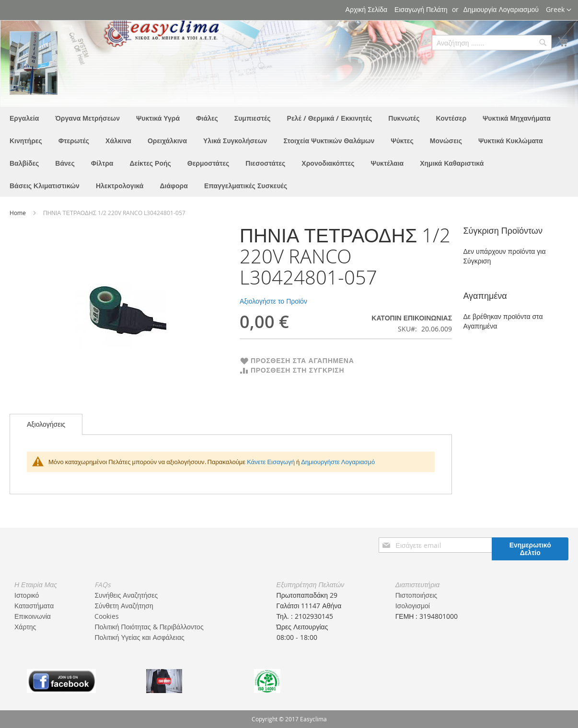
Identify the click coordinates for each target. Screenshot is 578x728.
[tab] (46, 424)
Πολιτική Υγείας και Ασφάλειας (139, 637)
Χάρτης (25, 627)
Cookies (107, 616)
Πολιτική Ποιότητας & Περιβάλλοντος (149, 627)
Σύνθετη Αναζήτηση (124, 606)
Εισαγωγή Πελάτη (421, 9)
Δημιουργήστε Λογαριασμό (338, 462)
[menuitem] (24, 118)
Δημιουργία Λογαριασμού (501, 9)
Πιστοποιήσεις (416, 595)
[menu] (289, 152)
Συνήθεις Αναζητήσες (126, 595)
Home (18, 213)
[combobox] (492, 43)
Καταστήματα (34, 606)
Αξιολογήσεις (46, 424)
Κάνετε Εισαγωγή (271, 462)
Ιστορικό (27, 595)
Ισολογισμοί (413, 606)
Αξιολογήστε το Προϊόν (273, 301)
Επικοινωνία (33, 616)
